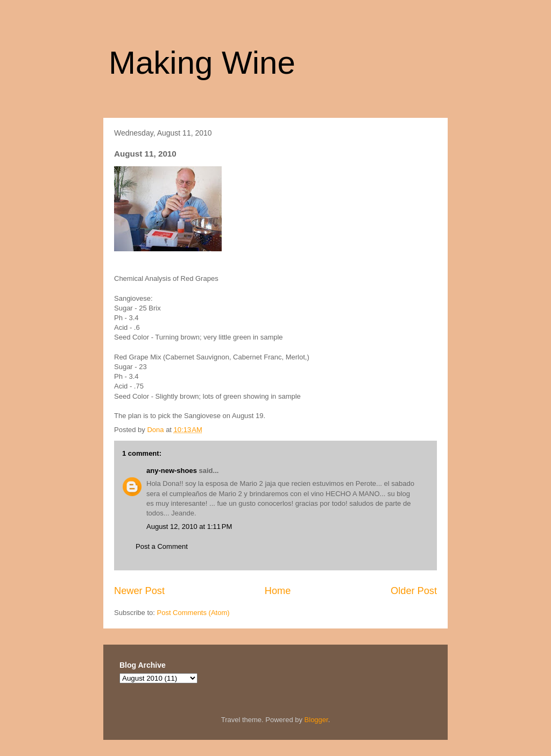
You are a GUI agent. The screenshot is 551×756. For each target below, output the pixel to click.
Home (278, 591)
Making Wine (202, 63)
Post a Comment (162, 546)
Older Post (414, 591)
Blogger (316, 720)
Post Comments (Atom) (193, 613)
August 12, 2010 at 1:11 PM (189, 527)
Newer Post (139, 591)
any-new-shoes (172, 471)
